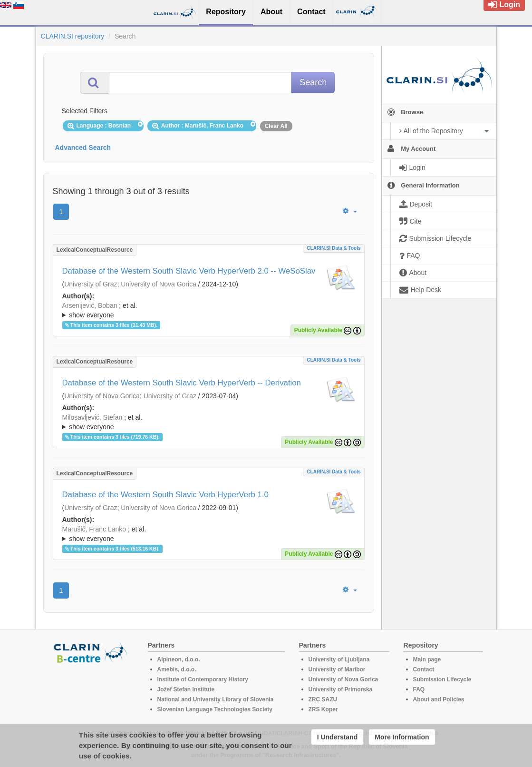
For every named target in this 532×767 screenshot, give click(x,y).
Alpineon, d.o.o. (179, 659)
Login (504, 5)
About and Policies (439, 699)
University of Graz (91, 284)
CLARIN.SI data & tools (334, 248)
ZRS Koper (323, 709)
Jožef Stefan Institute (186, 689)
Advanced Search (83, 147)
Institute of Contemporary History (203, 679)
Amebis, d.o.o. (177, 669)
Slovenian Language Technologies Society (215, 709)
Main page (427, 659)
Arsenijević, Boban (90, 305)
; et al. (209, 311)
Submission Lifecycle (442, 679)
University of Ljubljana (339, 659)
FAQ (419, 689)
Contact (424, 669)
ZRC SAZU (323, 699)
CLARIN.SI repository (73, 36)
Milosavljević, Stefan (92, 417)
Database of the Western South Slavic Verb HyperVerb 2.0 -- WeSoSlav (189, 271)
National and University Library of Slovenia (216, 699)
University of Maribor (337, 669)
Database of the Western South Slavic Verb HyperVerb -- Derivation (182, 383)
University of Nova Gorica (159, 284)
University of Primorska (341, 689)
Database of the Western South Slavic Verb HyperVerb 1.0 (165, 495)
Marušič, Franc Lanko (94, 529)
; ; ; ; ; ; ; (209, 310)
